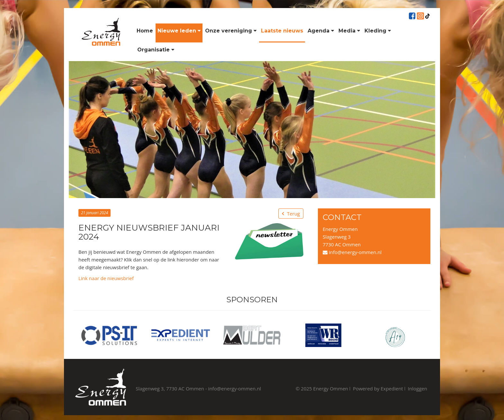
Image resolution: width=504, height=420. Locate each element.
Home (145, 31)
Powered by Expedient (378, 388)
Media (349, 31)
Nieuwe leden (179, 31)
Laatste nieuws (282, 31)
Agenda (321, 31)
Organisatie (156, 50)
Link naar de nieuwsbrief (106, 278)
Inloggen (418, 388)
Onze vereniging (231, 31)
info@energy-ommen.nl (352, 252)
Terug (293, 214)
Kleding (378, 31)
